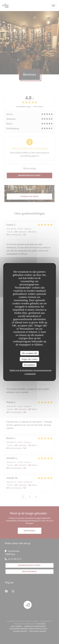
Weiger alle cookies (29, 359)
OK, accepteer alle (29, 353)
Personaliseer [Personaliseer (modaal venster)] (29, 365)
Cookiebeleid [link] (30, 374)
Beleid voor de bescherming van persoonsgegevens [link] (31, 370)
